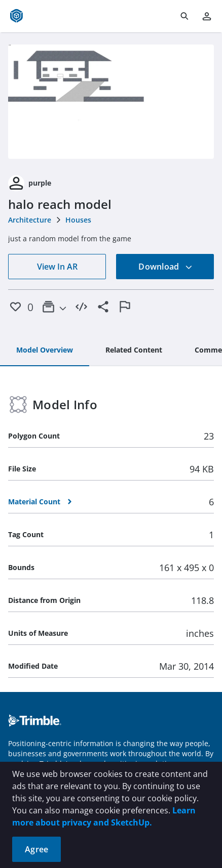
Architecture (30, 220)
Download (165, 267)
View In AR (57, 267)
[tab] (45, 351)
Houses (78, 220)
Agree (36, 849)
